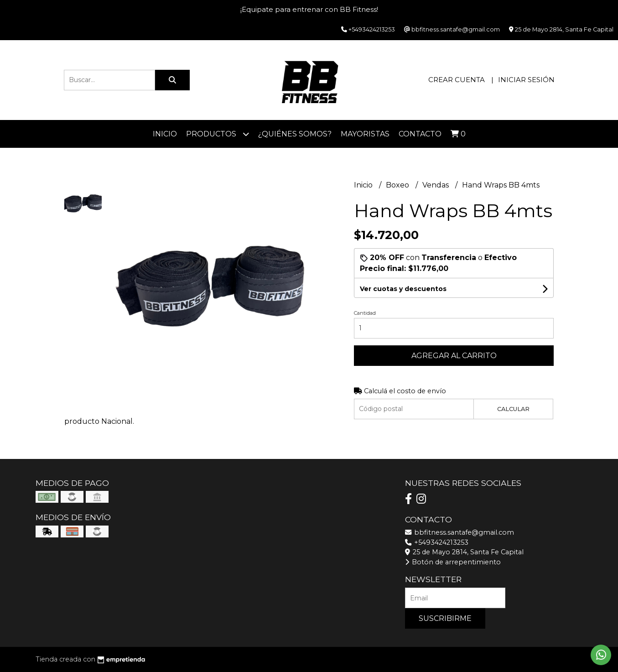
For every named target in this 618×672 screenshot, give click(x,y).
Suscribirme (445, 618)
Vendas (436, 185)
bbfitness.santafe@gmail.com (460, 532)
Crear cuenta (457, 80)
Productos (218, 134)
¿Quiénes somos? (295, 134)
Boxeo (398, 185)
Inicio (165, 134)
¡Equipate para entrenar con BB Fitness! (309, 9)
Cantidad (365, 313)
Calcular (513, 409)
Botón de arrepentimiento (453, 562)
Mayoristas (365, 134)
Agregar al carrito (454, 356)
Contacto (420, 134)
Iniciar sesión (526, 80)
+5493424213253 (437, 542)
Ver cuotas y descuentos (403, 289)
